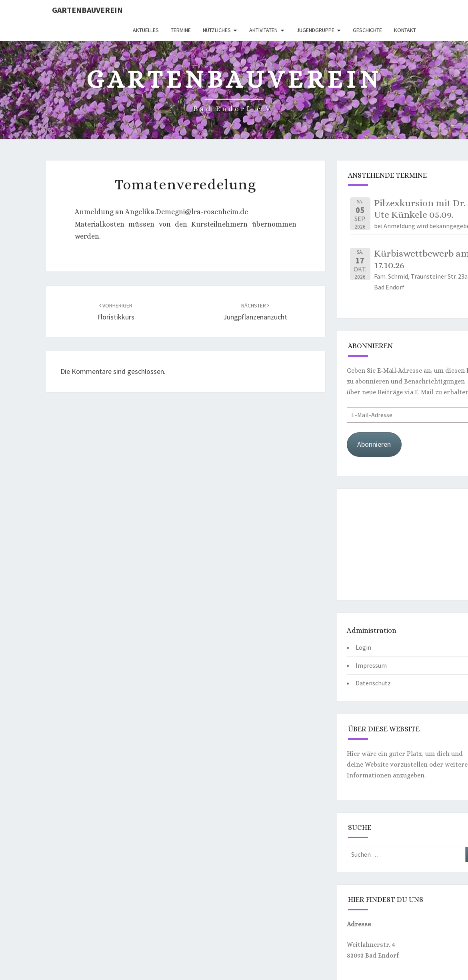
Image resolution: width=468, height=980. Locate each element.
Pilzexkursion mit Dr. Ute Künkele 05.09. (420, 209)
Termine (181, 30)
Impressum (371, 665)
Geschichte (367, 30)
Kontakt (405, 30)
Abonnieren (374, 444)
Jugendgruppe (315, 30)
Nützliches (217, 30)
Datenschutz (373, 683)
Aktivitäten (263, 30)
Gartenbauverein (87, 10)
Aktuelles (146, 30)
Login (363, 647)
